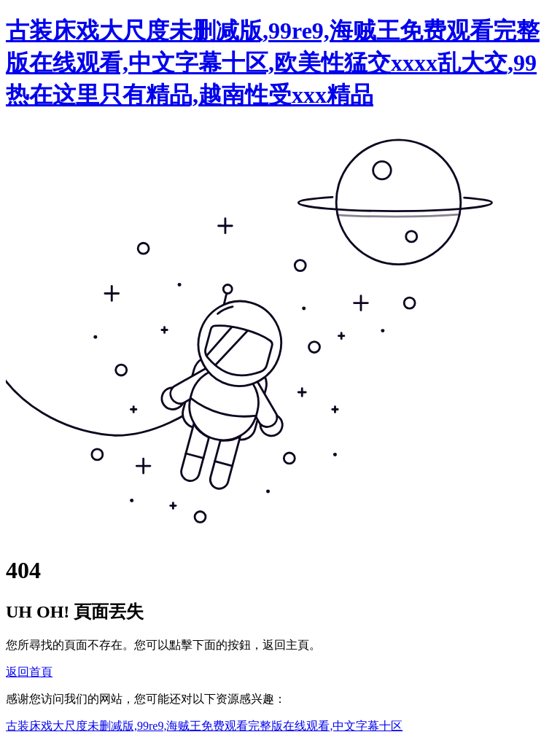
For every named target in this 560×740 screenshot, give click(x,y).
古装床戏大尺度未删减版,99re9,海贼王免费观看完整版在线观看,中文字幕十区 (204, 726)
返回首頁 (29, 672)
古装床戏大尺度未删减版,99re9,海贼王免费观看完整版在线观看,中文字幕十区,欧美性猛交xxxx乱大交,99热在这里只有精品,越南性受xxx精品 (273, 63)
